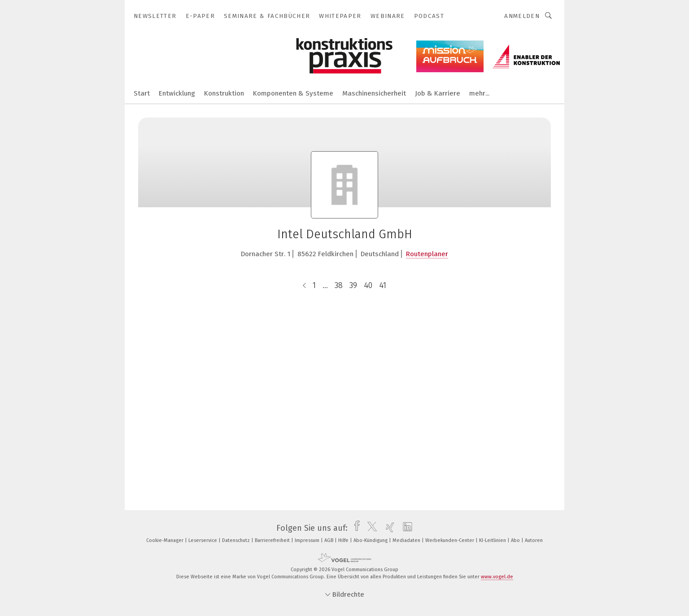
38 (339, 285)
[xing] (388, 528)
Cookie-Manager (166, 540)
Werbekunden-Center (450, 540)
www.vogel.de (497, 577)
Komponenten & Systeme (293, 93)
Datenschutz (237, 540)
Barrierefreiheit (273, 540)
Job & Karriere (438, 93)
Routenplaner (427, 254)
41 (383, 285)
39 (353, 285)
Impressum (308, 540)
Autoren (534, 540)
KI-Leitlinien (493, 540)
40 (368, 285)
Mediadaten (407, 540)
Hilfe (344, 540)
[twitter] (370, 528)
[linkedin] (405, 528)
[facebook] (355, 528)
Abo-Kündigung (371, 540)
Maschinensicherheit (374, 93)
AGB (329, 540)
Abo (516, 540)
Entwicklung (177, 93)
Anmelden (522, 16)
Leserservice (203, 540)
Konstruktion (224, 93)
